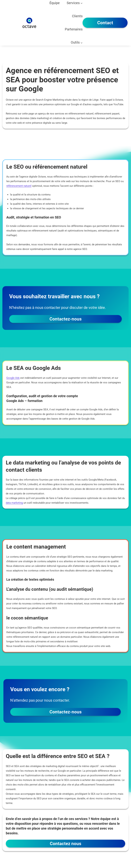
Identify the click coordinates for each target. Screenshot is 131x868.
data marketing (14, 503)
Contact (105, 23)
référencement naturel (19, 186)
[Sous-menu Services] (82, 3)
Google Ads (13, 378)
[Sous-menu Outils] (82, 43)
